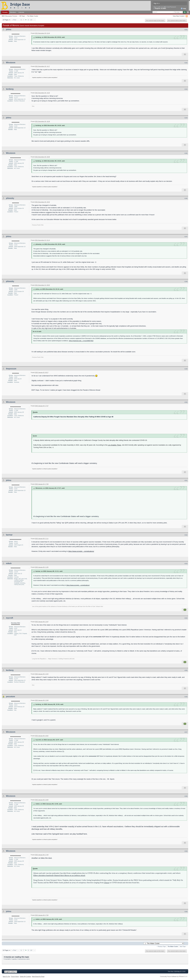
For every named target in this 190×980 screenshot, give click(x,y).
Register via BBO (161, 8)
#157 (186, 732)
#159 (186, 851)
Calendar (21, 12)
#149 (186, 369)
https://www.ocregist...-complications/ (81, 551)
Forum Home (15, 976)
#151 (186, 480)
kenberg (10, 89)
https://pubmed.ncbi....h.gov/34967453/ (81, 341)
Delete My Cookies (25, 976)
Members (13, 12)
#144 (186, 118)
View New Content (179, 16)
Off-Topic (22, 16)
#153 (186, 564)
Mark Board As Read (38, 976)
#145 (186, 153)
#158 (186, 796)
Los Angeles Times (115, 445)
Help (183, 9)
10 (31, 20)
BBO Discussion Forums (10, 16)
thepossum (11, 369)
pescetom (10, 697)
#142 (186, 63)
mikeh (9, 563)
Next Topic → (184, 947)
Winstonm (11, 63)
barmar (9, 535)
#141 (186, 30)
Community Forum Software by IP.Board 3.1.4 (174, 976)
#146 (186, 198)
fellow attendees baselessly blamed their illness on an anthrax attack (59, 875)
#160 (186, 912)
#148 (186, 281)
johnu (9, 29)
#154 (186, 618)
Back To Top (6, 976)
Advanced (188, 12)
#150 (186, 402)
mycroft (10, 618)
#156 (186, 697)
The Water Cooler (33, 16)
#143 (186, 89)
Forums (5, 12)
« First (14, 20)
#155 (186, 670)
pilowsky (10, 198)
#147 (186, 237)
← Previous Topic (161, 947)
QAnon (107, 883)
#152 (186, 535)
